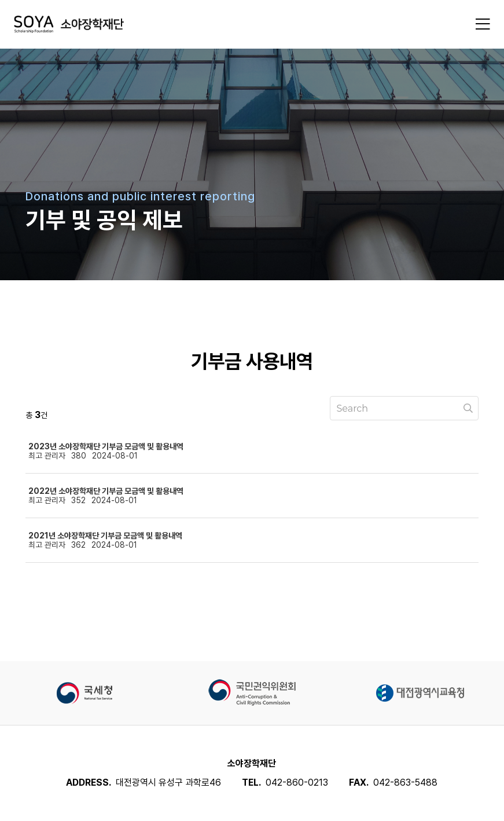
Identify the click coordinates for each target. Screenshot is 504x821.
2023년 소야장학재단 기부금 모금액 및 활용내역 (106, 446)
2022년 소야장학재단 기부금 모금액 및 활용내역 (106, 491)
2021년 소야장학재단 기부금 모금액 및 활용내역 (105, 536)
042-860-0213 (297, 782)
